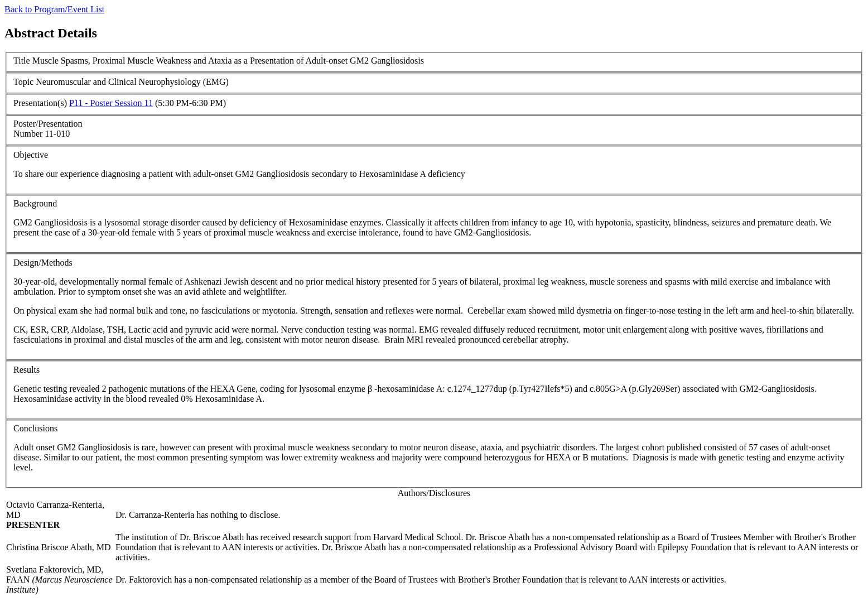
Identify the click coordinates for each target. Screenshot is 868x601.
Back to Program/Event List (54, 9)
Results (26, 370)
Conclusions (35, 428)
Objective (31, 155)
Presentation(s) (40, 103)
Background (35, 203)
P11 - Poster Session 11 (111, 103)
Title (22, 61)
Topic (23, 82)
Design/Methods (43, 263)
